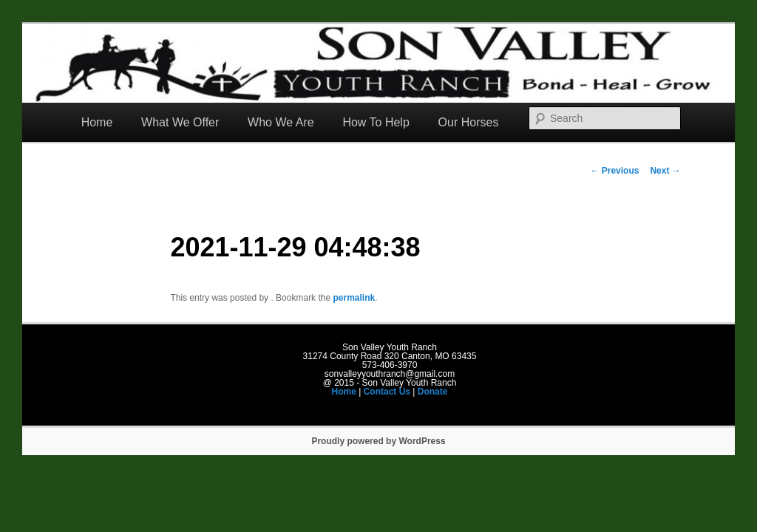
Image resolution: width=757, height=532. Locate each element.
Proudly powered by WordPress (378, 441)
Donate (433, 392)
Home (97, 122)
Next (665, 171)
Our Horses (469, 122)
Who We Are (281, 122)
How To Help (376, 122)
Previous (614, 171)
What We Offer (180, 122)
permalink (354, 298)
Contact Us (387, 392)
